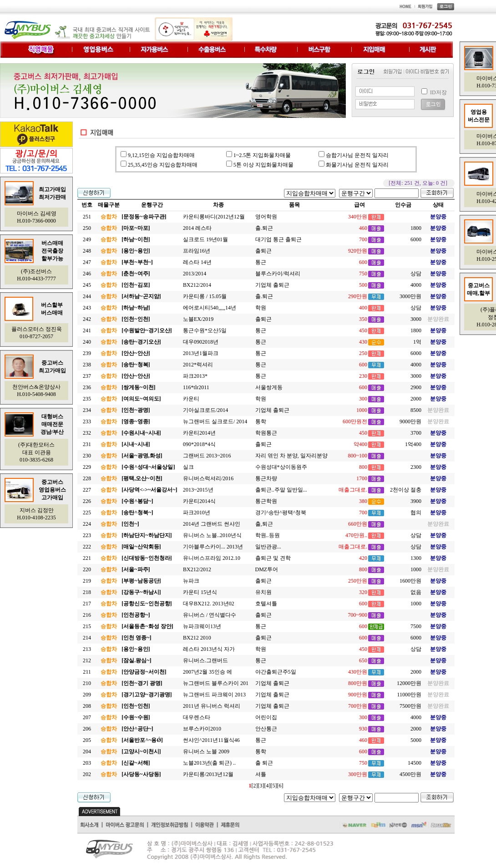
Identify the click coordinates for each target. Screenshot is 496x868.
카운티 (191, 399)
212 (87, 660)
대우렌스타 (197, 717)
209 (87, 695)
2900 (416, 387)
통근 (261, 262)
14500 (415, 763)
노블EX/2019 (198, 319)
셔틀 (261, 774)
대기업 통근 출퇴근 (278, 239)
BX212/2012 (197, 569)
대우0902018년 (201, 342)
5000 (416, 740)
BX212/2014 (197, 285)
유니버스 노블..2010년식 (212, 535)
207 (87, 717)
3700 (416, 433)
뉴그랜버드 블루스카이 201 (216, 683)
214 (87, 638)
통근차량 (266, 478)
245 (87, 285)
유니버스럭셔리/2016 (208, 478)
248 (87, 251)
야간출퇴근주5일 (276, 672)
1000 (416, 569)
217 (87, 604)
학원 (261, 308)
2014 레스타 (197, 228)
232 (87, 433)
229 (87, 467)
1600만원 (410, 581)
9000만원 (410, 421)
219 (87, 581)
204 (87, 751)
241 (87, 330)
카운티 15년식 (200, 592)
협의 (416, 513)
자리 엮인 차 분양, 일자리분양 (291, 456)
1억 (417, 342)
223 (87, 535)
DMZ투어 (267, 569)
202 (87, 774)
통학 (261, 421)
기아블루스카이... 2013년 (213, 547)
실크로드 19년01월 (205, 239)
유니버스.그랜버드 (205, 660)
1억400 (413, 444)
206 (87, 729)
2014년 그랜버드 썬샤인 (212, 524)
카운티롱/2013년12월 (208, 774)
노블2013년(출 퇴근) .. (209, 763)
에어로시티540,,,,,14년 (210, 308)
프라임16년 (197, 251)
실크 (188, 467)
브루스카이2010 (202, 729)
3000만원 (410, 296)
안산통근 (266, 729)
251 (87, 217)
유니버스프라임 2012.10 (212, 558)
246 (87, 274)
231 (87, 444)
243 (87, 308)
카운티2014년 (199, 433)
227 (87, 490)
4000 (416, 285)
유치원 (263, 592)
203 (87, 763)
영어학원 (266, 217)
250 (87, 228)
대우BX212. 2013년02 (209, 604)
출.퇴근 (264, 228)
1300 (416, 558)
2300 (416, 467)
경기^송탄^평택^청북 (281, 513)
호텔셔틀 (266, 604)
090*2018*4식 (199, 444)
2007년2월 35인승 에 (208, 672)
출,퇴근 (264, 524)
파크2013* (195, 376)
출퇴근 (263, 251)
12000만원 (409, 683)
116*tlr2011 (196, 387)
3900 (416, 501)
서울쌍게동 (269, 387)
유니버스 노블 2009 (206, 751)
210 (87, 683)
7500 (416, 626)
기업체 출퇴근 (272, 285)
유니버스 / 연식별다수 (210, 615)
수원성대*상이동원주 (281, 467)
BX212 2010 (197, 638)
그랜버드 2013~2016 (207, 456)
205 (87, 740)
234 (87, 410)
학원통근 (266, 433)
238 (87, 365)
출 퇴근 (264, 763)
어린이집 (266, 717)
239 (87, 353)
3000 (416, 319)
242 (87, 319)
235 (87, 399)
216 (87, 615)
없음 (416, 592)
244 (87, 296)
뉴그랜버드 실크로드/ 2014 (215, 421)
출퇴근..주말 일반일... (281, 490)
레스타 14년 (197, 262)
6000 (416, 239)
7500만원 (410, 706)
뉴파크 (191, 581)
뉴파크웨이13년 (202, 626)
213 (87, 649)
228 (87, 478)
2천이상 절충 (406, 490)
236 (87, 387)
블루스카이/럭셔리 (278, 274)
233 (87, 421)
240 (87, 342)
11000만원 (409, 695)
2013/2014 (195, 274)
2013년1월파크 (201, 353)
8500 (416, 410)
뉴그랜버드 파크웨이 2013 (214, 695)
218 (87, 592)
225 (87, 513)
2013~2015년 (198, 490)
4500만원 (410, 774)
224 (87, 524)
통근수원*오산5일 (205, 330)
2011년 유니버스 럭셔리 (212, 706)
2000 (416, 399)
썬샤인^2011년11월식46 (211, 740)
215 (87, 626)
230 (87, 456)
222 (87, 547)
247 (87, 262)
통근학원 (266, 501)
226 (87, 501)
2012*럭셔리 (198, 365)
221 (87, 558)
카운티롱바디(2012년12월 (214, 217)
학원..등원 (268, 535)
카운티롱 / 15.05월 (205, 296)
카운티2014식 (199, 501)
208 (87, 706)
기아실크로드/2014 (205, 410)
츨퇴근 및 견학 (273, 558)
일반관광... (268, 547)
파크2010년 (197, 513)
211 (87, 672)
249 (87, 239)
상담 (416, 274)
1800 (416, 228)
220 (87, 569)
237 (87, 376)
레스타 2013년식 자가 (209, 649)
